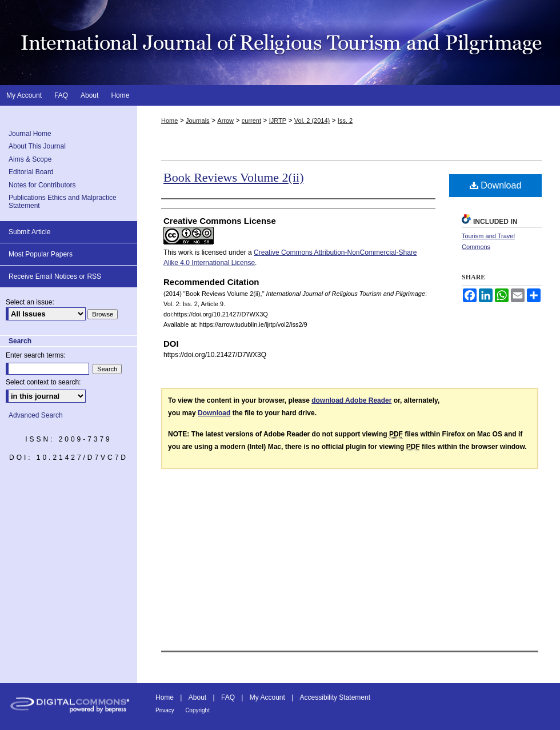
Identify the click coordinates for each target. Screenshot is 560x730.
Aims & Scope (30, 159)
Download (496, 185)
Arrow (225, 121)
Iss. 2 (345, 121)
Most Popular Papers (41, 254)
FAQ (228, 697)
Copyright (197, 710)
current (251, 121)
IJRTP (278, 121)
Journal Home (30, 134)
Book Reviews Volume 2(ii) (233, 177)
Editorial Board (31, 172)
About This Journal (37, 146)
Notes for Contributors (42, 185)
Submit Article (29, 232)
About (197, 697)
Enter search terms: (36, 355)
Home (169, 121)
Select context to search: (43, 382)
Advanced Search (36, 415)
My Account (267, 697)
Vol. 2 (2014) (312, 121)
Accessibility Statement (335, 697)
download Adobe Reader (351, 400)
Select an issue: (30, 302)
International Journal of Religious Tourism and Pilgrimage (280, 43)
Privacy (165, 710)
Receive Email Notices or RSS (55, 276)
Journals (198, 121)
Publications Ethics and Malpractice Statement (63, 202)
